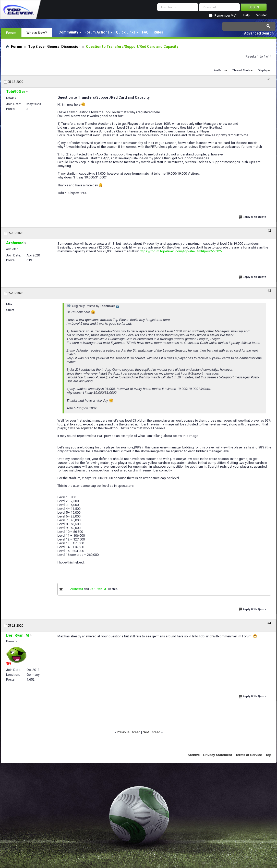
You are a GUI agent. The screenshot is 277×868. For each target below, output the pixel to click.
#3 (269, 291)
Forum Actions (97, 32)
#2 (269, 231)
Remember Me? (225, 16)
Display (263, 70)
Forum (11, 32)
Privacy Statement (218, 755)
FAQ (145, 32)
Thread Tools (241, 70)
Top (268, 755)
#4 (269, 623)
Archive (194, 755)
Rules (158, 32)
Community (68, 32)
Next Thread (152, 732)
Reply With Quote (253, 216)
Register (261, 15)
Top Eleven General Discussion (54, 47)
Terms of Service (249, 755)
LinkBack (219, 70)
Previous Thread (129, 732)
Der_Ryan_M (98, 589)
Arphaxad (77, 589)
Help (246, 15)
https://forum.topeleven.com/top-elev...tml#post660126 (181, 251)
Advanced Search (259, 33)
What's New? (37, 32)
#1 (269, 79)
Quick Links (126, 32)
